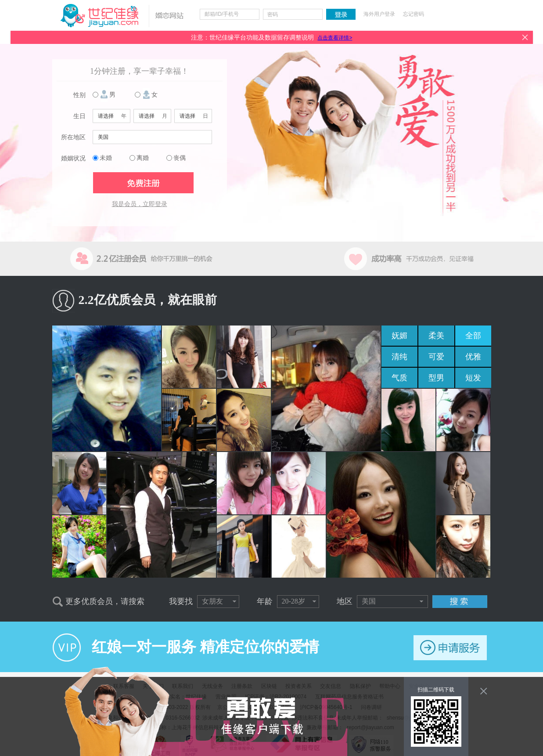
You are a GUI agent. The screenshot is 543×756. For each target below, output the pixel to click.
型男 (436, 378)
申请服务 (450, 648)
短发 (473, 378)
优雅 (473, 357)
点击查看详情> (335, 38)
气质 (399, 378)
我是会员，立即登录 (140, 204)
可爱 (436, 357)
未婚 (106, 158)
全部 (473, 336)
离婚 (143, 158)
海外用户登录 (379, 14)
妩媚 (399, 336)
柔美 (436, 336)
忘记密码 (414, 14)
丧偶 (180, 158)
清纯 (399, 357)
